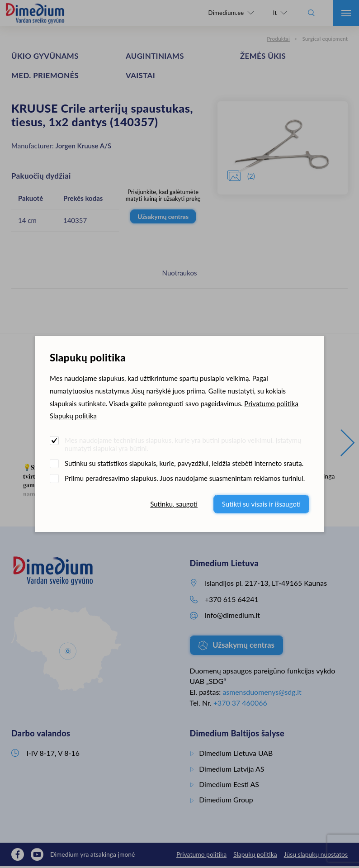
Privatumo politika (271, 403)
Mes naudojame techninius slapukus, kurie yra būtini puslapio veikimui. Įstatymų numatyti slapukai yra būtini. (183, 444)
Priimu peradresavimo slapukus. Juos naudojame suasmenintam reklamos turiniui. (185, 478)
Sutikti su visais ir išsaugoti (261, 504)
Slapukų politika (73, 416)
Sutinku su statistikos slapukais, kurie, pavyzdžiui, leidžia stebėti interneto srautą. (184, 463)
